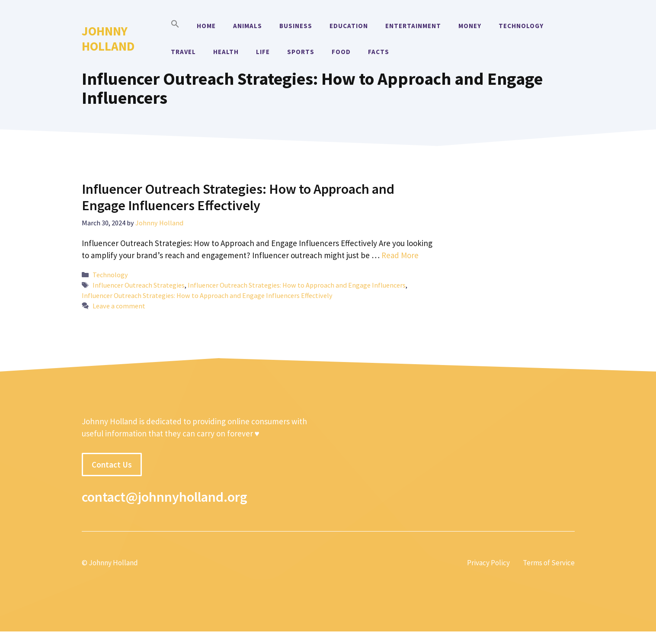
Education (349, 26)
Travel (183, 52)
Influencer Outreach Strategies (139, 285)
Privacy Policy (488, 563)
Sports (301, 52)
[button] (175, 26)
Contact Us (112, 465)
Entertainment (413, 26)
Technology (521, 26)
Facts (379, 52)
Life (263, 52)
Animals (248, 26)
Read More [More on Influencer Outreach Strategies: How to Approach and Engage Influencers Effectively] (400, 255)
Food (341, 52)
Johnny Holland (108, 38)
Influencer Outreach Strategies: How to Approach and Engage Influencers (297, 285)
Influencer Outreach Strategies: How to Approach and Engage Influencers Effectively (238, 197)
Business (296, 26)
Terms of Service (549, 563)
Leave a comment (119, 306)
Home (206, 26)
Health (226, 52)
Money (470, 26)
